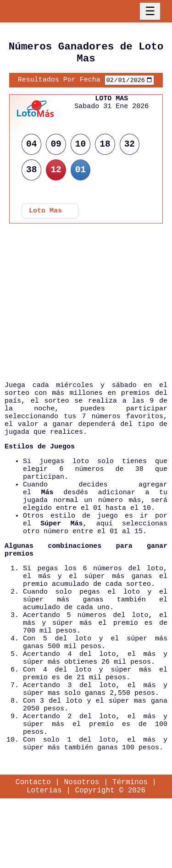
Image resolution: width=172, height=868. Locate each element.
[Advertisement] (86, 321)
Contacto (33, 849)
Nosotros (81, 849)
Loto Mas (45, 216)
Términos (130, 849)
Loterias (44, 859)
